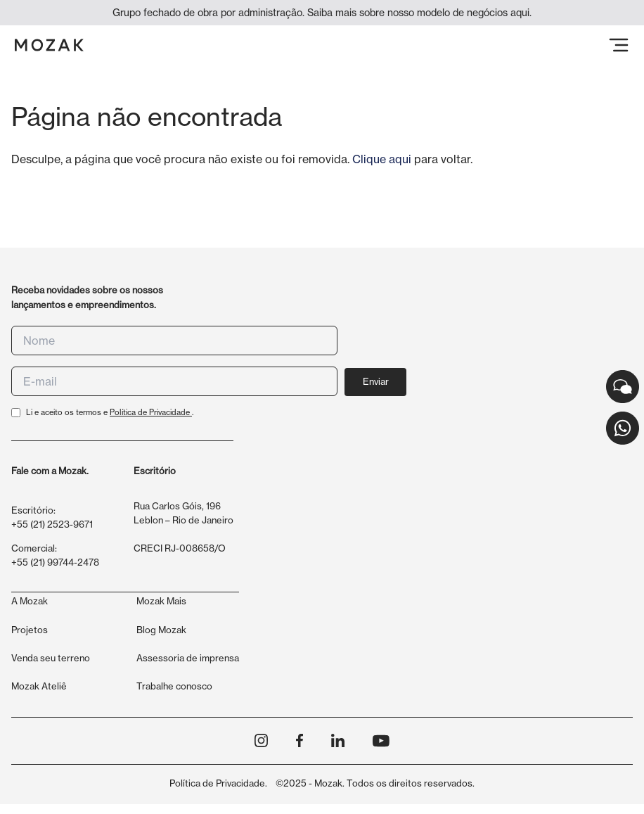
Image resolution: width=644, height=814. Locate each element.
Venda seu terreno (51, 658)
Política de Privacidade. (218, 783)
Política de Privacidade (151, 412)
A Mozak (30, 601)
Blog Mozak (161, 630)
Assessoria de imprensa (188, 658)
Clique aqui (382, 159)
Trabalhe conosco (174, 686)
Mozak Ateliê (39, 686)
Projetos (30, 630)
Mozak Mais (161, 601)
